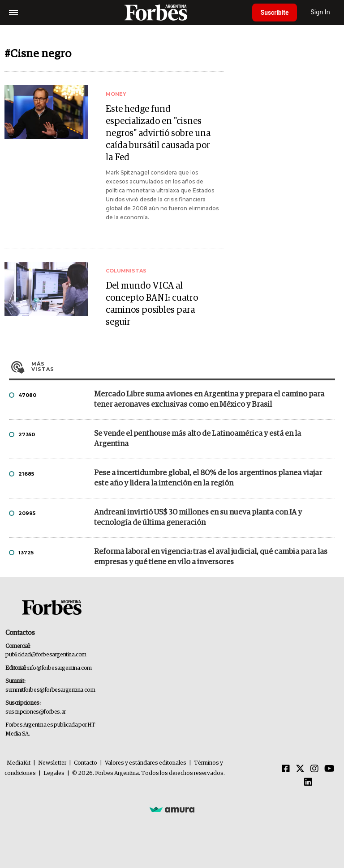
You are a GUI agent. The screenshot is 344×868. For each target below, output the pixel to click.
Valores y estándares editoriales (146, 763)
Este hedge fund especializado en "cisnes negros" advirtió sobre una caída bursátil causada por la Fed (158, 133)
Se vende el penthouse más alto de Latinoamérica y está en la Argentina (198, 439)
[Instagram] (314, 769)
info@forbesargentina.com (60, 668)
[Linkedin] (308, 783)
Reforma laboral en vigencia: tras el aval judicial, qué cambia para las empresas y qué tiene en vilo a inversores (211, 557)
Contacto (86, 763)
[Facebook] (286, 769)
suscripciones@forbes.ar (36, 712)
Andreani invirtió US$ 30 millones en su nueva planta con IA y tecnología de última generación (198, 518)
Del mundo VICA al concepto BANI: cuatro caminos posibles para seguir (152, 304)
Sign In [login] (322, 12)
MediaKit (19, 763)
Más (183, 366)
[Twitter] (300, 769)
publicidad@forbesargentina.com (46, 655)
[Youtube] (329, 769)
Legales (54, 773)
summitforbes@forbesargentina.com (50, 690)
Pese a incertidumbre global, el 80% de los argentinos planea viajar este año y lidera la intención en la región (208, 478)
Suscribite (275, 13)
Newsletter (52, 763)
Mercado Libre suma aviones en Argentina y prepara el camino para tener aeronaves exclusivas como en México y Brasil (209, 400)
